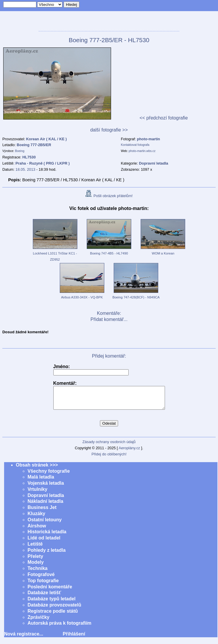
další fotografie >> (109, 130)
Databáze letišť (44, 597)
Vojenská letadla (46, 487)
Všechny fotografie (49, 475)
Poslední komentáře (50, 591)
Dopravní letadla (46, 500)
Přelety (35, 561)
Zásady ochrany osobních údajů (109, 446)
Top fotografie (43, 585)
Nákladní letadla (45, 506)
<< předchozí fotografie (164, 118)
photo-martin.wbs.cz (142, 151)
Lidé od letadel (44, 542)
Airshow (37, 530)
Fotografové (41, 579)
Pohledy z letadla (47, 555)
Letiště (35, 548)
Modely (36, 567)
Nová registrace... (24, 638)
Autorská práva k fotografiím (59, 627)
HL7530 (29, 157)
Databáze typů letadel (52, 603)
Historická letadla (47, 536)
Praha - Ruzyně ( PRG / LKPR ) (43, 163)
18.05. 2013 (25, 169)
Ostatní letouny (45, 524)
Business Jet (42, 512)
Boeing (20, 151)
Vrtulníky (38, 494)
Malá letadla (41, 481)
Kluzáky (36, 518)
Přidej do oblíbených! (109, 458)
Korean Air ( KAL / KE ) (46, 139)
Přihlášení (74, 638)
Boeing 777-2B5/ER (34, 145)
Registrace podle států (53, 615)
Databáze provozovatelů (54, 609)
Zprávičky (39, 622)
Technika (38, 573)
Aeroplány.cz (129, 452)
